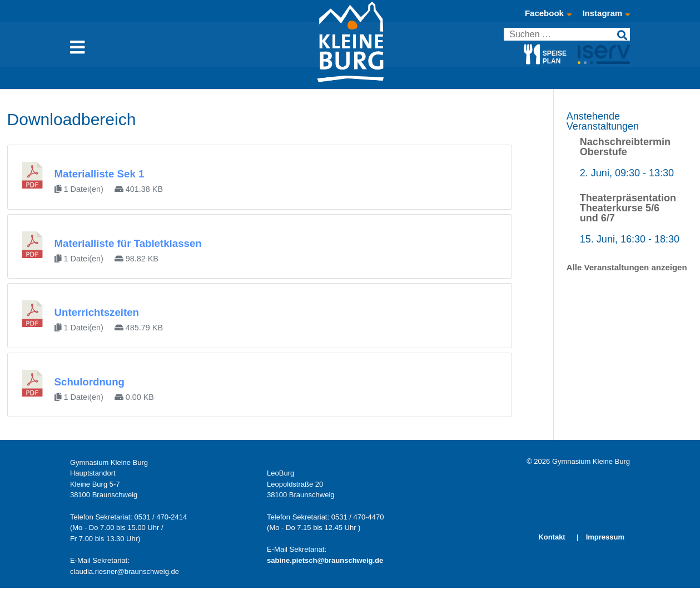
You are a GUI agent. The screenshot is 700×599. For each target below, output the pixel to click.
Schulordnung (90, 382)
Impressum (605, 537)
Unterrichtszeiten (97, 312)
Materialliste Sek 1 (100, 174)
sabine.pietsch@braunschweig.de (325, 560)
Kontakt (552, 537)
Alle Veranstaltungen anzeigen (627, 267)
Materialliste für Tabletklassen (128, 243)
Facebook (548, 13)
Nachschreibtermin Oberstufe (625, 147)
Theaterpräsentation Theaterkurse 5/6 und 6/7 (628, 208)
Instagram (606, 13)
